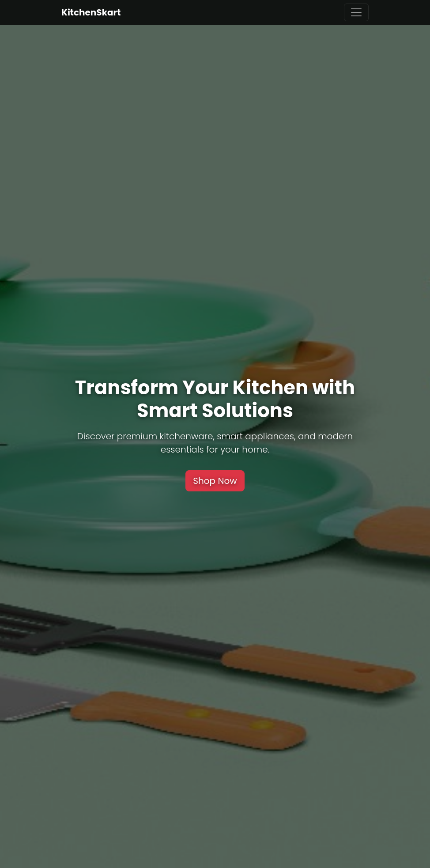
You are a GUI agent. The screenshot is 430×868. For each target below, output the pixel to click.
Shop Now (215, 481)
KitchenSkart (91, 12)
